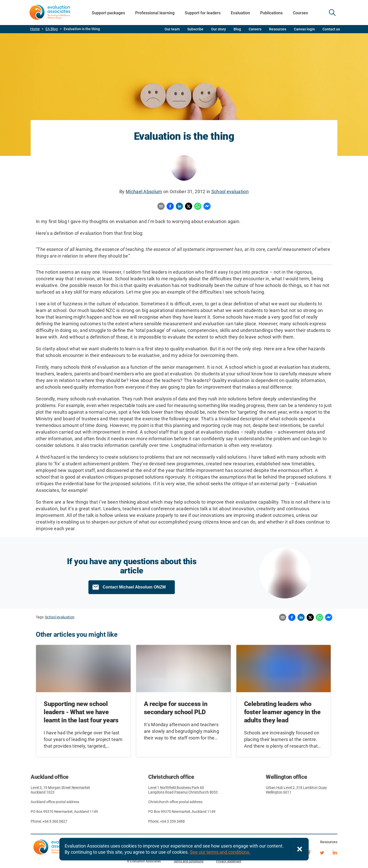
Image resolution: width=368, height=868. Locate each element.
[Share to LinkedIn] (179, 207)
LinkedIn (335, 852)
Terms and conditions (188, 861)
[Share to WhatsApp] (198, 207)
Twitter (322, 852)
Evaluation (240, 13)
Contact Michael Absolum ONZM (134, 587)
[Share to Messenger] (207, 207)
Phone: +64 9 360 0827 (49, 821)
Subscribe (195, 29)
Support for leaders (203, 13)
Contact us (331, 29)
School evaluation (230, 192)
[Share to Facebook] (170, 207)
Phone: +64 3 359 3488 (166, 821)
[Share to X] (189, 207)
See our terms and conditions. (220, 852)
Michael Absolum (144, 192)
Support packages (108, 13)
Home (35, 29)
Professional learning (155, 13)
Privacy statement (229, 861)
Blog (237, 29)
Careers (255, 29)
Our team (172, 29)
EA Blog (52, 29)
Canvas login (304, 29)
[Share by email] (161, 207)
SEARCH (332, 13)
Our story (218, 29)
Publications (271, 13)
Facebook (309, 852)
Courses (300, 13)
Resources (278, 29)
